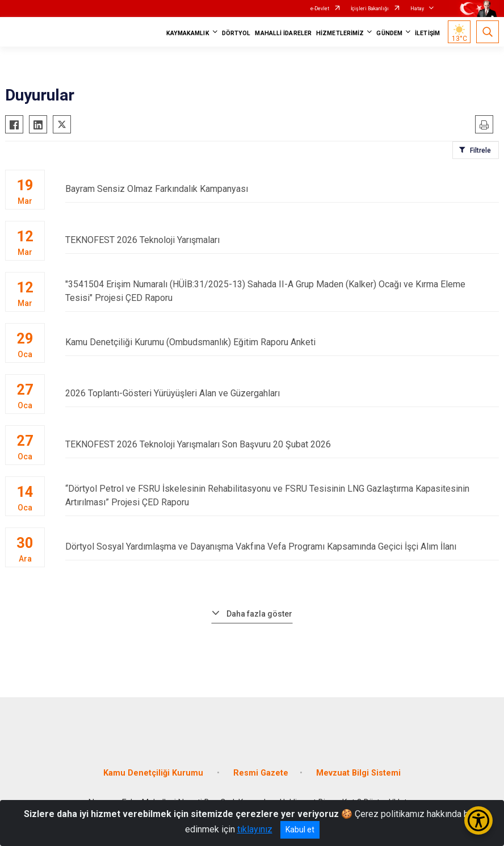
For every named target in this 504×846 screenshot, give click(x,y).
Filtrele (480, 150)
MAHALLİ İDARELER (283, 33)
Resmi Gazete (261, 773)
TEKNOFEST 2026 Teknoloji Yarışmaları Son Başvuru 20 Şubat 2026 (282, 444)
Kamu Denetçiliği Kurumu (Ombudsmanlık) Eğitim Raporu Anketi (282, 342)
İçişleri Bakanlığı (370, 9)
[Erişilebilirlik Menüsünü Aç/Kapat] (478, 820)
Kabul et (300, 830)
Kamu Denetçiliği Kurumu (154, 773)
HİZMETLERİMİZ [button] (340, 33)
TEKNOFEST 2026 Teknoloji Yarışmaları (282, 240)
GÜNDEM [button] (389, 33)
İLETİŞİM (427, 33)
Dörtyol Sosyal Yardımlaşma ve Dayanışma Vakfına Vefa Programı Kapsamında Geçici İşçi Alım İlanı (282, 546)
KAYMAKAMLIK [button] (188, 33)
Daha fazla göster (259, 614)
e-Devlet (320, 9)
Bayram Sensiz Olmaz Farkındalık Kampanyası (282, 189)
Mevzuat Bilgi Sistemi (358, 773)
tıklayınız (255, 829)
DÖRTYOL (236, 33)
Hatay (417, 9)
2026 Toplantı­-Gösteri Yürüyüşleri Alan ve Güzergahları (282, 393)
